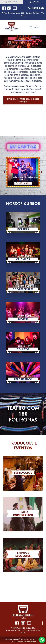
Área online (12, 2)
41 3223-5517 (36, 8)
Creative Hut (31, 641)
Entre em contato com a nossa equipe (23, 100)
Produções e (23, 445)
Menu (35, 27)
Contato (35, 2)
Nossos (23, 204)
